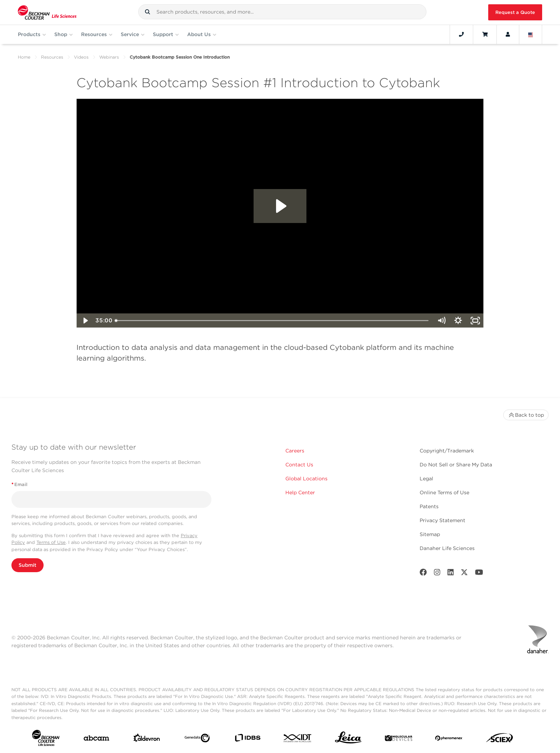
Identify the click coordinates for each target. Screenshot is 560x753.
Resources (52, 57)
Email (19, 484)
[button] (147, 12)
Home (24, 57)
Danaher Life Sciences (447, 548)
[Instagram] (437, 574)
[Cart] (485, 34)
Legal (426, 479)
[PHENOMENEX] (449, 739)
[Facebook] (423, 574)
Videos (81, 57)
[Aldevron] (147, 739)
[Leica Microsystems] (348, 739)
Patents (429, 506)
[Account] (508, 34)
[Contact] (461, 34)
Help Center (300, 492)
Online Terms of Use (444, 492)
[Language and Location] (531, 34)
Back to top (526, 415)
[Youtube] (479, 574)
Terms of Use (51, 542)
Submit (27, 565)
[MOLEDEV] (399, 740)
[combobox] (282, 12)
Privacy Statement (442, 520)
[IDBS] (247, 739)
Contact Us (299, 465)
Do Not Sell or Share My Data (456, 465)
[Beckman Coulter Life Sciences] (47, 12)
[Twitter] (464, 574)
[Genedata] (197, 739)
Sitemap (430, 534)
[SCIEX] (500, 739)
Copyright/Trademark (447, 451)
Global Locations (306, 479)
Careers (295, 451)
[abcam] (96, 740)
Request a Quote (515, 12)
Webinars (109, 57)
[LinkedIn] (451, 574)
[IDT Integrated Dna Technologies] (298, 740)
